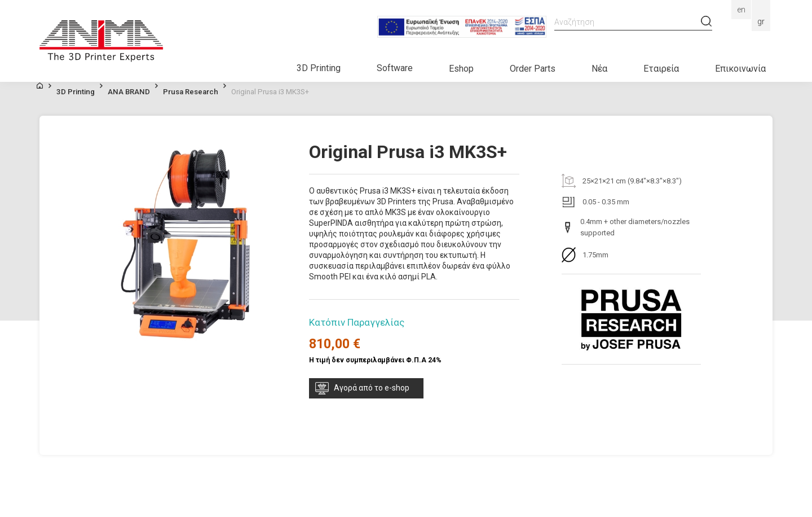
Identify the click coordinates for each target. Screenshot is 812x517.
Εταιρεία (661, 69)
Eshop (461, 69)
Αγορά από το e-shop (372, 388)
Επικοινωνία (740, 69)
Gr (761, 21)
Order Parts (533, 69)
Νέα (599, 69)
